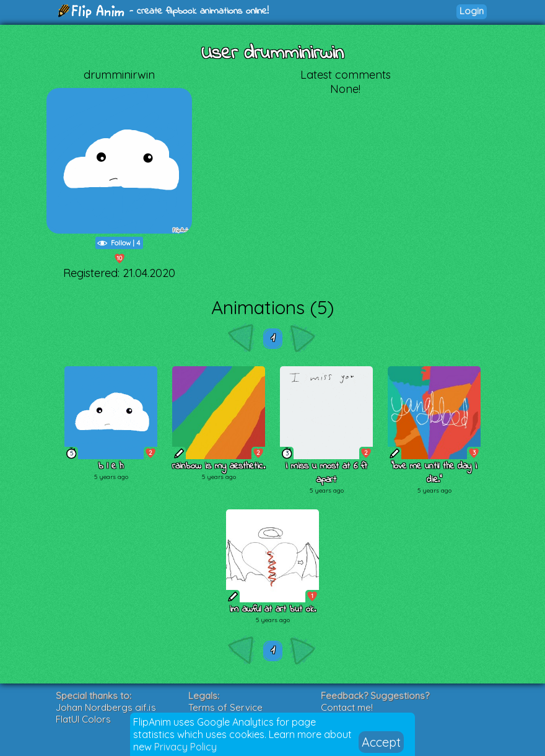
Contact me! (347, 707)
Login (472, 11)
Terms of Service (225, 707)
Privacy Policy (185, 747)
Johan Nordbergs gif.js (106, 707)
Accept (381, 742)
